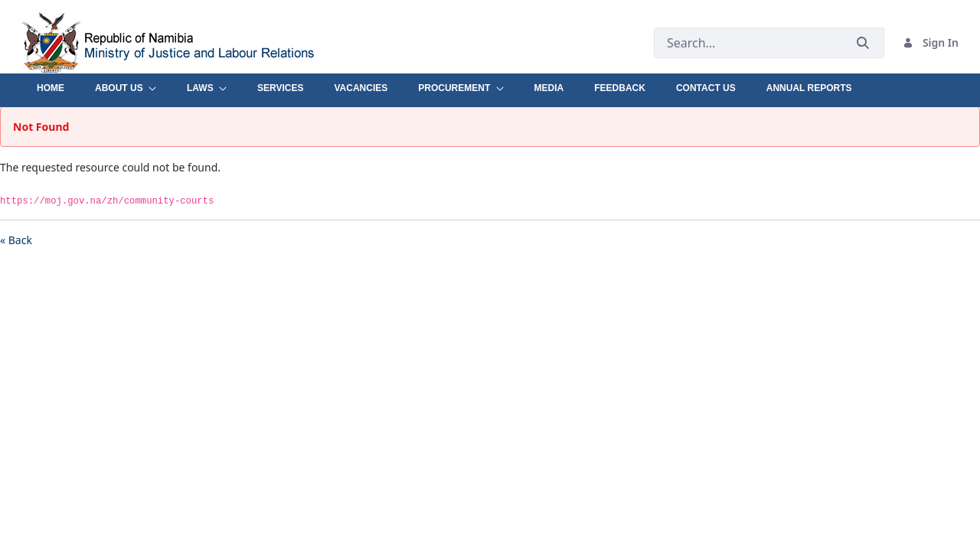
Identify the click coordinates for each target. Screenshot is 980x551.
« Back (16, 240)
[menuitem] (51, 84)
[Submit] (863, 42)
